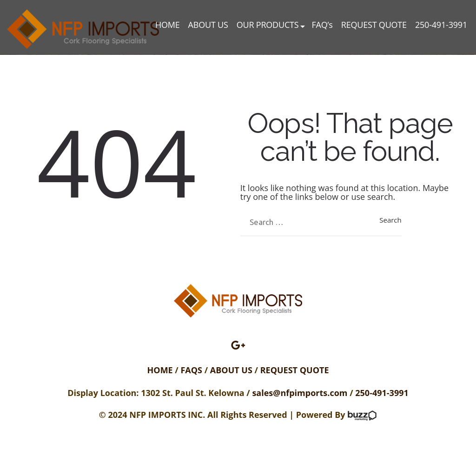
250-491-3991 (441, 25)
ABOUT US (208, 25)
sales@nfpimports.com (300, 393)
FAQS (192, 370)
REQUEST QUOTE (374, 25)
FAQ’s (322, 25)
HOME (168, 25)
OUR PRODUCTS (268, 25)
